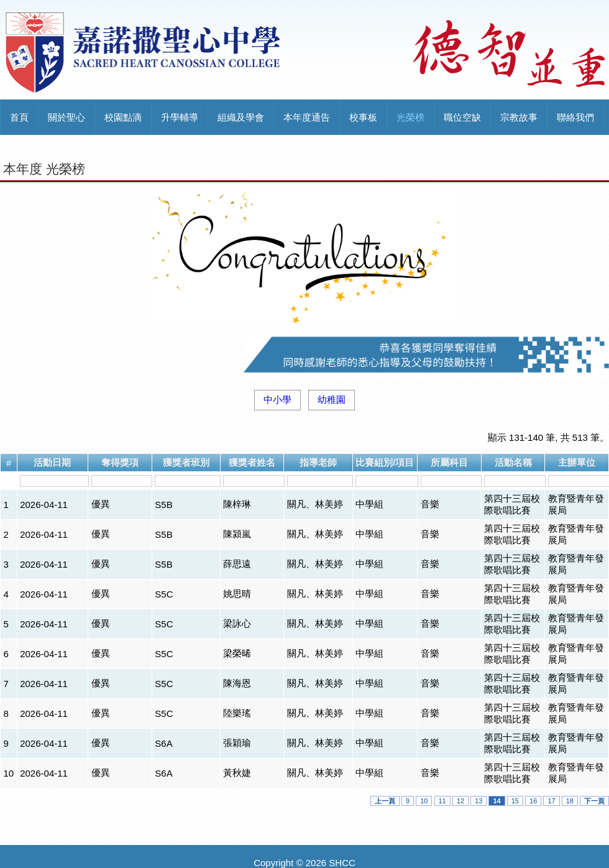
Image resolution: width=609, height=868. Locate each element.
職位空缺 (462, 117)
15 (515, 801)
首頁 (19, 117)
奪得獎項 (120, 462)
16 (533, 801)
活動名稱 (513, 462)
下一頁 (594, 801)
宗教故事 (519, 117)
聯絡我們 (575, 117)
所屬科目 (449, 462)
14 (497, 801)
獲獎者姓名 (252, 462)
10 (424, 801)
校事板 (363, 117)
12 (460, 801)
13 (478, 801)
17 (551, 801)
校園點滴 (123, 117)
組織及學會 (241, 117)
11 (442, 801)
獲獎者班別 (186, 462)
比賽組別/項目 (385, 462)
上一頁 (385, 801)
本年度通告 (307, 117)
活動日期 (52, 462)
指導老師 (318, 462)
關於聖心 (66, 117)
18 (570, 801)
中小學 (277, 399)
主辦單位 (577, 462)
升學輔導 (180, 117)
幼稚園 (332, 399)
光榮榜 (410, 117)
